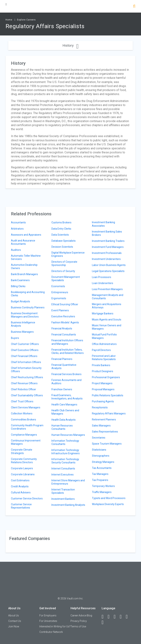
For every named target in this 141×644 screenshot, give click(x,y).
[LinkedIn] (110, 617)
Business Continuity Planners (28, 307)
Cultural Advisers (21, 492)
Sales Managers (101, 426)
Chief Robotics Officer (24, 389)
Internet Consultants (63, 469)
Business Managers (22, 332)
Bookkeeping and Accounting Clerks (28, 294)
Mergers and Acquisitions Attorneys (107, 306)
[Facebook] (104, 617)
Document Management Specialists (66, 279)
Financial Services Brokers (66, 374)
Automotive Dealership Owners (24, 267)
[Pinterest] (128, 617)
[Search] (134, 6)
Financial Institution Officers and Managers (67, 342)
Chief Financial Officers (24, 356)
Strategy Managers (103, 462)
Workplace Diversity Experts (108, 504)
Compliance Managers (24, 435)
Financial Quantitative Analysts (64, 367)
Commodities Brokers (24, 420)
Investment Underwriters (106, 259)
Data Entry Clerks (61, 229)
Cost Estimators (20, 480)
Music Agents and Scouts (107, 320)
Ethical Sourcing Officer (65, 304)
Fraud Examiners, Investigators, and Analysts (67, 397)
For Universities (48, 621)
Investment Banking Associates (103, 224)
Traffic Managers (102, 492)
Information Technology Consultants (65, 442)
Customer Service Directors (27, 498)
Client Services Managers (26, 407)
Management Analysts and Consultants (108, 297)
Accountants (18, 222)
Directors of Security (63, 271)
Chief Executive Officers (25, 350)
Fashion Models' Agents (65, 322)
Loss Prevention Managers (107, 289)
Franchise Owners (62, 389)
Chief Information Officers (26, 362)
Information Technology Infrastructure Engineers (66, 452)
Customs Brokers (61, 222)
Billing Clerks (18, 286)
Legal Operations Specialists (108, 271)
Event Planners (60, 310)
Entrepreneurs (60, 292)
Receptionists (100, 407)
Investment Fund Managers (108, 247)
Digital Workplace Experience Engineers (68, 254)
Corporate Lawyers (22, 468)
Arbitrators (17, 229)
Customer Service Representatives (21, 506)
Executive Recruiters (63, 316)
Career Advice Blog (81, 615)
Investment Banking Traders (108, 241)
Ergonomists (59, 298)
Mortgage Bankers (103, 313)
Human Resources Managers (68, 435)
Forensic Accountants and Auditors (66, 382)
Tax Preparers (100, 480)
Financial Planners (62, 359)
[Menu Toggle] (6, 4)
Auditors (16, 250)
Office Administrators (104, 344)
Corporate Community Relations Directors (24, 461)
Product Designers (103, 371)
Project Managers (102, 383)
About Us (14, 615)
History (70, 45)
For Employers (48, 615)
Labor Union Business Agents (109, 265)
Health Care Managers (64, 405)
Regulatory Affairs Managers (109, 413)
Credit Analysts (20, 486)
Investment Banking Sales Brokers (107, 233)
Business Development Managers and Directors (25, 315)
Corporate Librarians (23, 474)
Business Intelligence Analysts (23, 324)
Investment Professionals (107, 253)
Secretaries (99, 438)
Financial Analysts (62, 328)
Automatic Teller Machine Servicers (26, 257)
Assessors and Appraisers (26, 235)
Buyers (15, 338)
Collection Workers (22, 413)
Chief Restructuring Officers (27, 377)
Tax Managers (100, 474)
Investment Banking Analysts (68, 505)
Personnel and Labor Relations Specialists (104, 358)
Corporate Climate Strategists (22, 451)
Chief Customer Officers (25, 344)
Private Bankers (101, 365)
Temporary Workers (103, 486)
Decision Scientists (62, 247)
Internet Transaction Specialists (63, 491)
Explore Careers (26, 20)
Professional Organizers (106, 377)
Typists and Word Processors (109, 498)
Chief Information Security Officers (26, 370)
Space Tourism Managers (107, 444)
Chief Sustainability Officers (27, 395)
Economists (58, 286)
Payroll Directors (101, 350)
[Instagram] (122, 617)
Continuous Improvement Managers (26, 442)
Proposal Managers (103, 389)
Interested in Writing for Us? (55, 626)
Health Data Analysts (64, 420)
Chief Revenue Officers (24, 383)
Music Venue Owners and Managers (107, 327)
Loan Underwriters (103, 283)
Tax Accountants (102, 468)
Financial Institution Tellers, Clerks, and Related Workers (68, 351)
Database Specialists (64, 241)
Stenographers (101, 456)
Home (9, 20)
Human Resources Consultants (62, 427)
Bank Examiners (20, 280)
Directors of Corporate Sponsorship (64, 263)
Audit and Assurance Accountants (23, 242)
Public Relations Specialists (108, 395)
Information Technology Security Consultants (65, 461)
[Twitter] (116, 617)
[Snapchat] (104, 622)
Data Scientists (60, 235)
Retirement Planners (104, 420)
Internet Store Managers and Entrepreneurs (68, 482)
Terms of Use (78, 626)
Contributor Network (51, 632)
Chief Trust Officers (22, 401)
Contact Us (15, 621)
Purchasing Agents (103, 401)
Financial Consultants (64, 335)
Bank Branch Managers (24, 274)
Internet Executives (63, 475)
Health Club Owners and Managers (65, 412)
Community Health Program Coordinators (27, 427)
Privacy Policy (79, 621)
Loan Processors (102, 277)
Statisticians (99, 450)
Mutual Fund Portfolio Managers (104, 336)
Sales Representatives (105, 432)
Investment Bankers (63, 499)
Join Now (14, 626)
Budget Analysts (21, 301)
